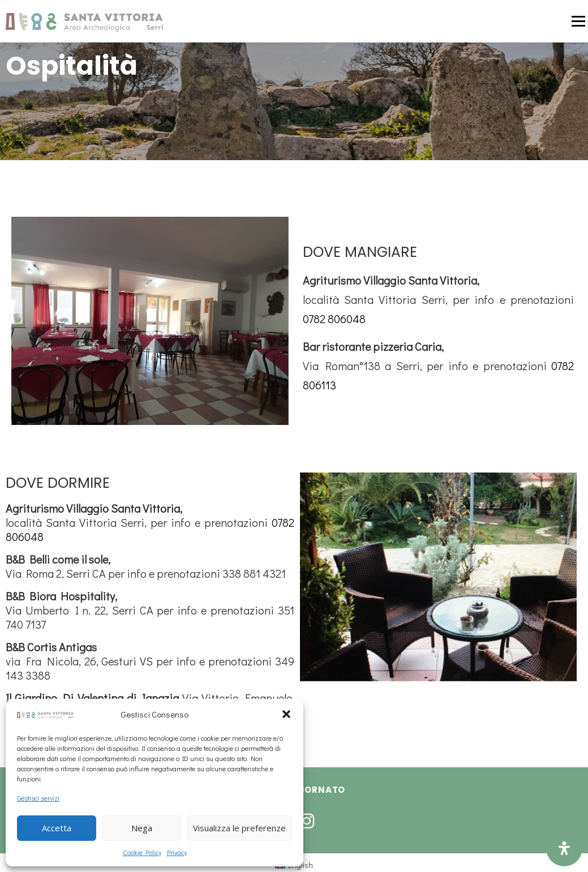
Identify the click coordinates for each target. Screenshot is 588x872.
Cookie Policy (142, 852)
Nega (142, 828)
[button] (286, 714)
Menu (578, 21)
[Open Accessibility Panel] (564, 848)
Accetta (57, 828)
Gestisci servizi (38, 798)
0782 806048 (334, 319)
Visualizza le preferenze (239, 828)
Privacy (177, 852)
